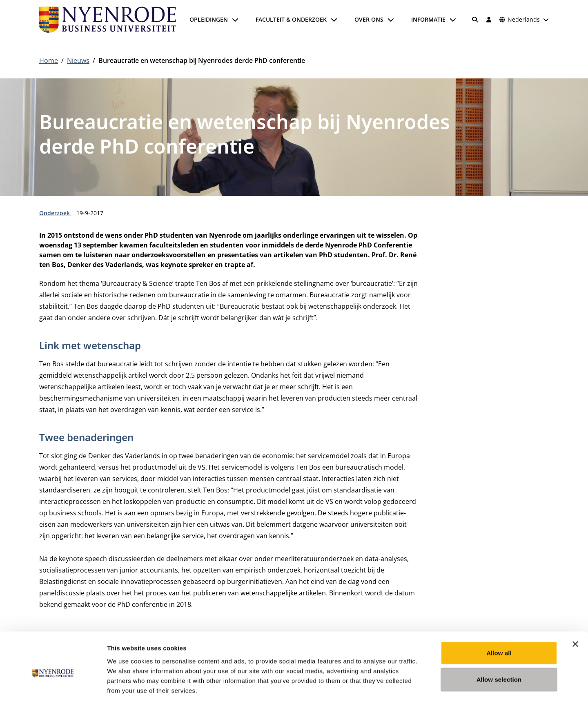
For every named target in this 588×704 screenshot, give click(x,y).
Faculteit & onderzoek (291, 19)
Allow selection (499, 644)
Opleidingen (209, 19)
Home (49, 60)
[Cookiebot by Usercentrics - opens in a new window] (53, 688)
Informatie (428, 19)
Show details (429, 688)
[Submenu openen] (235, 20)
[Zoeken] (475, 20)
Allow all (499, 617)
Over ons (369, 19)
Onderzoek (55, 213)
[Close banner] (575, 608)
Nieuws (78, 60)
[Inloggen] (489, 20)
